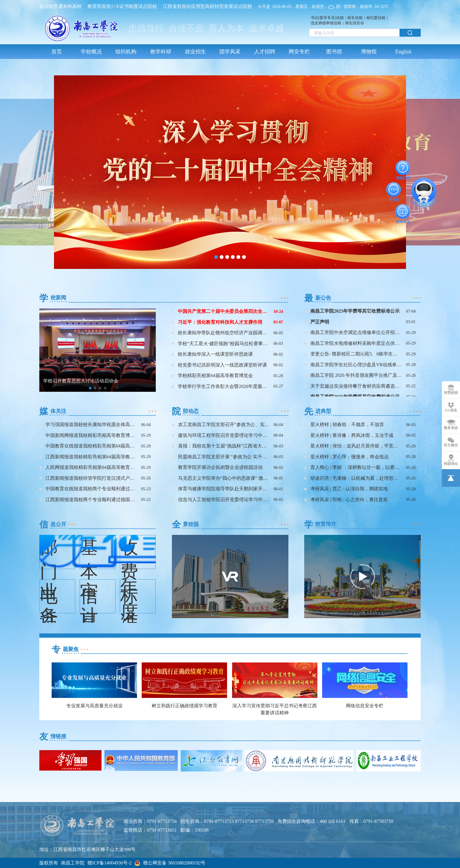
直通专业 (403, 211)
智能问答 (403, 168)
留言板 (394, 189)
